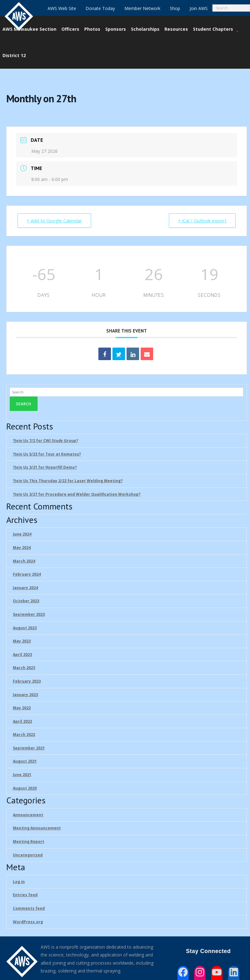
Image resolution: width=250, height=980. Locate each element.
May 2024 (22, 548)
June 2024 (22, 534)
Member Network (142, 8)
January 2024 (25, 588)
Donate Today (100, 8)
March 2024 (24, 561)
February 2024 (27, 574)
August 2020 (25, 788)
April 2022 (22, 721)
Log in (19, 882)
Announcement (28, 815)
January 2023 (25, 695)
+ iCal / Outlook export (202, 221)
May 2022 (22, 708)
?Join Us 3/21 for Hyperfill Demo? (45, 467)
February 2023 (27, 681)
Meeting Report (29, 842)
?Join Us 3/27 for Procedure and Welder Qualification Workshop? (77, 494)
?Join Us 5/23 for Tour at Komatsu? (47, 454)
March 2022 (24, 735)
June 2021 (22, 775)
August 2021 (25, 761)
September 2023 (29, 614)
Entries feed (25, 895)
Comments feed (29, 908)
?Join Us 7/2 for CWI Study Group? (45, 441)
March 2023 (24, 668)
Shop (175, 8)
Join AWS (199, 8)
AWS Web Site (62, 8)
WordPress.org (28, 922)
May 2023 (22, 641)
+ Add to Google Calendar (54, 221)
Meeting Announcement (37, 828)
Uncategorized (28, 855)
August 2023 (25, 628)
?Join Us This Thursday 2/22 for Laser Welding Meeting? (68, 481)
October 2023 (26, 601)
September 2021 (29, 748)
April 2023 (22, 655)
